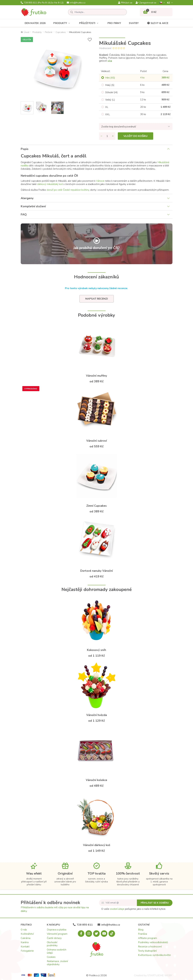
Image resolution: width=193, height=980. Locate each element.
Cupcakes (61, 32)
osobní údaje (117, 909)
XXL (108, 114)
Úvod (25, 32)
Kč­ (169, 3)
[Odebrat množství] (101, 136)
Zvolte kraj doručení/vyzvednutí (119, 127)
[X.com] (96, 934)
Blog (141, 930)
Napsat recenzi (97, 299)
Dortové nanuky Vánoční (96, 571)
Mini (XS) (110, 78)
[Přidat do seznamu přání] (90, 40)
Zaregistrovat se (146, 3)
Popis (25, 149)
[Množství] (107, 136)
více (110, 61)
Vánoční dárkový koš (97, 845)
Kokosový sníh (96, 650)
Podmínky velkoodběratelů (153, 942)
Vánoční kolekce (96, 780)
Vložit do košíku (135, 136)
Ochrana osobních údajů (57, 951)
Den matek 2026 (35, 23)
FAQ (24, 214)
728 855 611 (42, 3)
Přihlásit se (125, 3)
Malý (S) (110, 85)
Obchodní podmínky (52, 944)
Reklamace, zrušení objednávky (57, 963)
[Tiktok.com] (112, 934)
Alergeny (27, 198)
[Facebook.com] (81, 934)
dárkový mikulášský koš (50, 184)
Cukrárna (26, 938)
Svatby (134, 23)
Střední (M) (111, 92)
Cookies (51, 957)
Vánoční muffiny (96, 376)
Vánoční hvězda (97, 715)
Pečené (49, 32)
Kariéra (25, 942)
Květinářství (27, 934)
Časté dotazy (54, 938)
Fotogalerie (27, 951)
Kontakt (25, 947)
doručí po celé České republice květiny (68, 190)
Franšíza (143, 934)
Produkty (62, 23)
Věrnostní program (57, 934)
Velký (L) (110, 100)
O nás (24, 930)
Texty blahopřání (147, 951)
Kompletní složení (33, 206)
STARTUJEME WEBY (160, 975)
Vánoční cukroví (97, 441)
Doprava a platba (57, 930)
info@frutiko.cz (76, 3)
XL (107, 107)
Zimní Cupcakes (96, 506)
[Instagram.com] (89, 934)
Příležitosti (89, 23)
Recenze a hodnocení (150, 947)
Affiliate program (147, 938)
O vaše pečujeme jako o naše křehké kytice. (134, 909)
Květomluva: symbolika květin (154, 955)
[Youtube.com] (104, 934)
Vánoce (100, 181)
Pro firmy (114, 23)
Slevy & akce (157, 23)
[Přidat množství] (113, 136)
